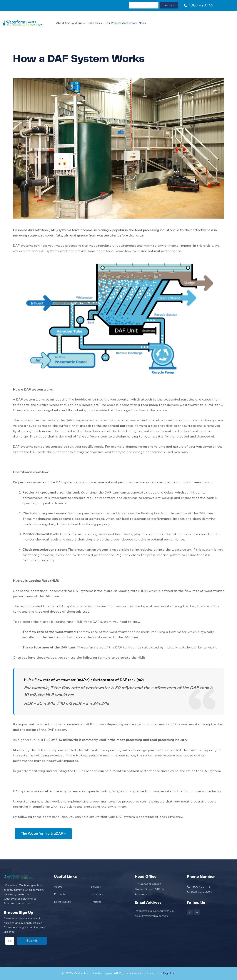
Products (60, 894)
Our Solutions (76, 23)
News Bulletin (62, 902)
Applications (130, 23)
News (142, 23)
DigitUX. (169, 973)
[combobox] (144, 5)
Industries (96, 23)
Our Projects (113, 23)
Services (96, 887)
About (60, 23)
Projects (96, 902)
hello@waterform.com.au (151, 916)
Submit (32, 941)
